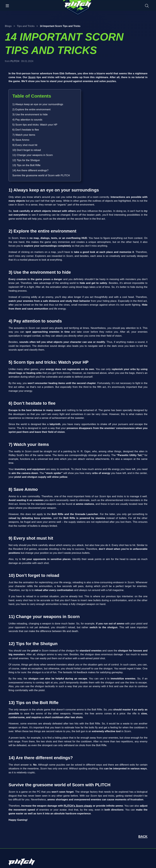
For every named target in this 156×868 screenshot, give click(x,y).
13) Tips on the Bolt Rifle (26, 165)
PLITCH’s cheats (78, 806)
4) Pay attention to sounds (27, 120)
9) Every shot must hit (25, 145)
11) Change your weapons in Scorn (33, 155)
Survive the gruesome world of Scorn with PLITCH (41, 175)
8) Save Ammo (21, 140)
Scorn (32, 77)
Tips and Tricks (26, 26)
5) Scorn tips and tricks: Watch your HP (35, 125)
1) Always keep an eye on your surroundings (38, 104)
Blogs (8, 26)
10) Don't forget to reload (27, 150)
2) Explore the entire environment (31, 109)
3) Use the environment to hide (30, 115)
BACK (143, 836)
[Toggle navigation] (7, 5)
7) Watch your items (24, 135)
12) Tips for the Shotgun (26, 160)
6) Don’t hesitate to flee (26, 130)
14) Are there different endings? (30, 170)
